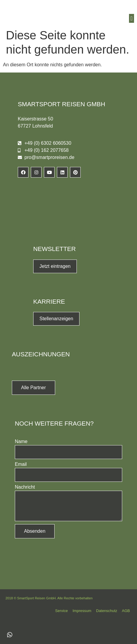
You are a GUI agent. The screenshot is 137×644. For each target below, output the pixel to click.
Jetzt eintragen (55, 266)
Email (21, 464)
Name (21, 442)
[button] (132, 18)
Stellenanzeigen (56, 319)
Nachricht (25, 487)
